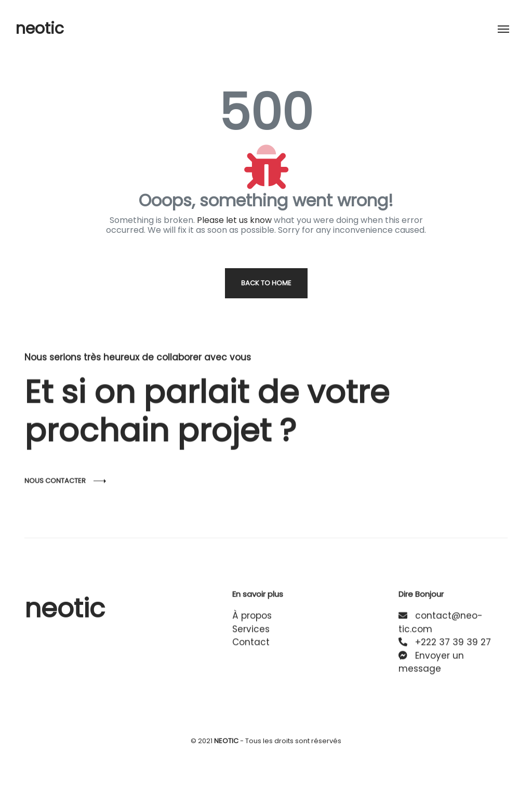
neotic (40, 29)
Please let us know (234, 220)
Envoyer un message (431, 670)
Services (251, 637)
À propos (252, 623)
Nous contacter (55, 496)
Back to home (266, 283)
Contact (251, 650)
